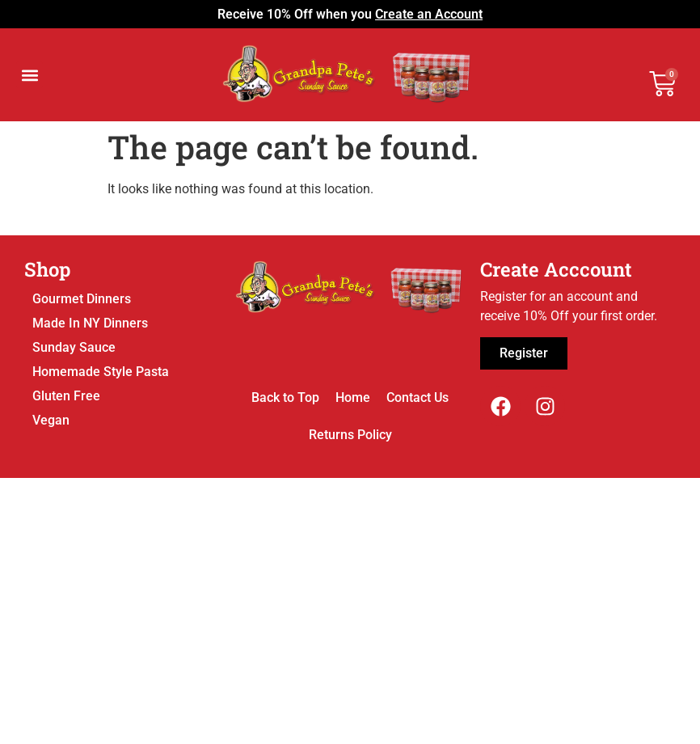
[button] (30, 75)
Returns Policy (350, 435)
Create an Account (429, 14)
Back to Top (285, 397)
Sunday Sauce (74, 347)
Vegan (51, 420)
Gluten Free (66, 396)
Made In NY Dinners (90, 323)
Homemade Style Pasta (101, 372)
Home (353, 397)
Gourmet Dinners (82, 299)
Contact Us (417, 397)
